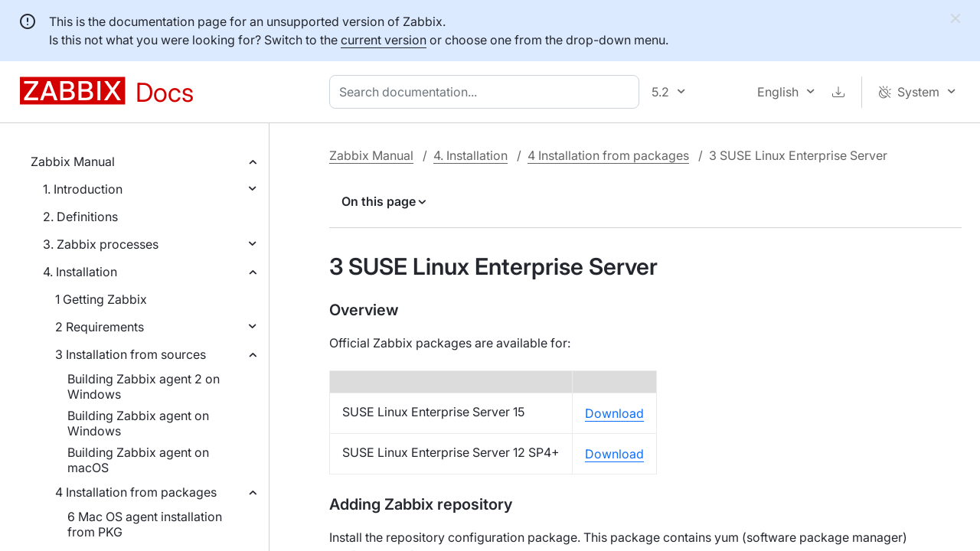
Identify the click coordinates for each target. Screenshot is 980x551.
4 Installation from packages (136, 492)
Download (614, 413)
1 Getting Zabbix (101, 299)
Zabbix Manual (73, 161)
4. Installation (80, 272)
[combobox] (487, 92)
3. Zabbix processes (101, 244)
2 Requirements (100, 327)
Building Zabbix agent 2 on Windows (144, 386)
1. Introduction (83, 189)
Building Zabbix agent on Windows (138, 423)
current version (384, 40)
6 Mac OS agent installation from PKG (145, 524)
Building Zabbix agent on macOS (138, 460)
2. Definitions (80, 217)
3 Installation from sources (131, 354)
